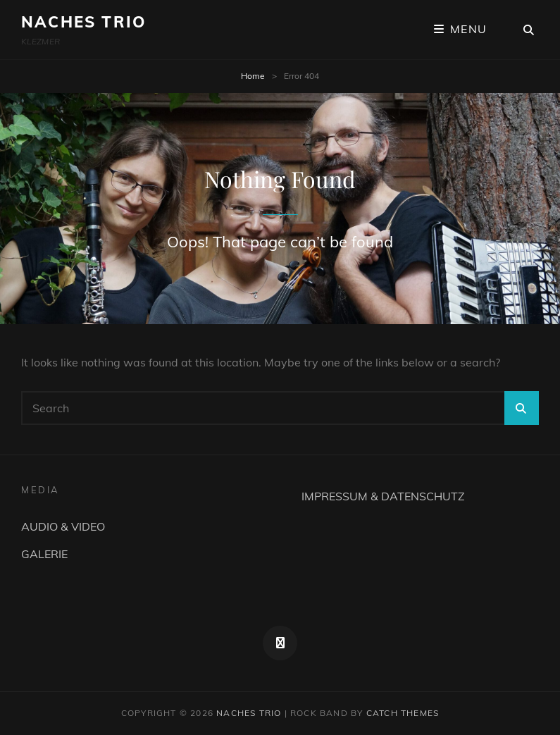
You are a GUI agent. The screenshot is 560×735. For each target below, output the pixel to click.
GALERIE (44, 554)
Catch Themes (403, 713)
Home (253, 76)
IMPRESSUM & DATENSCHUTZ (383, 496)
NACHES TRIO (83, 22)
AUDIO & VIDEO (63, 526)
